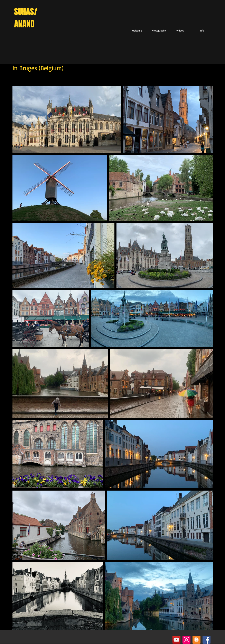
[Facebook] (207, 640)
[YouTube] (176, 640)
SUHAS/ (26, 12)
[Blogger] (196, 640)
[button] (159, 29)
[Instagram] (186, 640)
